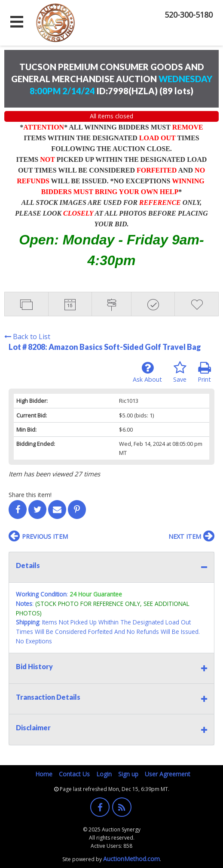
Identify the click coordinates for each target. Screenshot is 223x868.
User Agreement (168, 774)
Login (104, 774)
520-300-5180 (189, 15)
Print (204, 372)
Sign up (128, 774)
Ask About (147, 372)
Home (44, 774)
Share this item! (30, 495)
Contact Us (74, 774)
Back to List (27, 337)
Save (180, 372)
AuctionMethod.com (131, 859)
